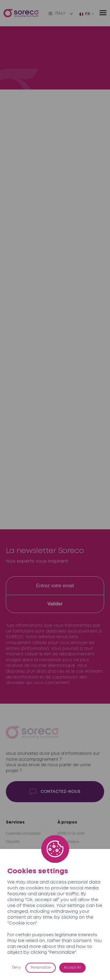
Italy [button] (57, 13)
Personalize (41, 968)
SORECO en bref (71, 834)
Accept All (72, 968)
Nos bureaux (68, 842)
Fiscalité (13, 842)
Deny (16, 968)
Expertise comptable (23, 834)
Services (15, 822)
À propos (67, 822)
